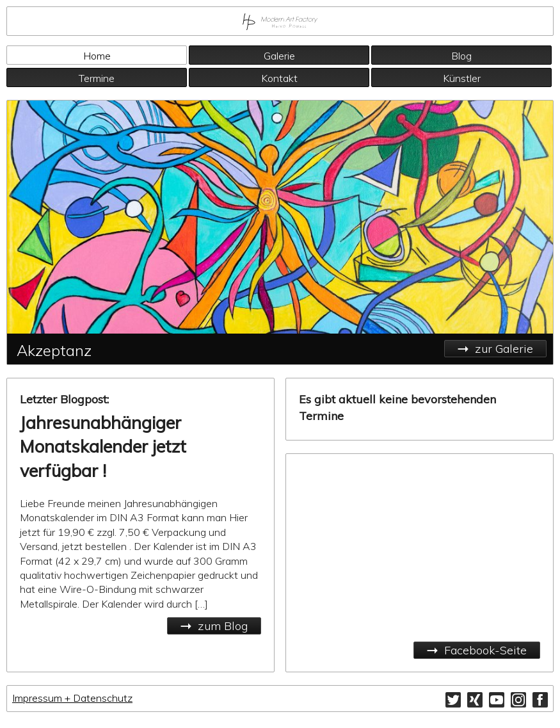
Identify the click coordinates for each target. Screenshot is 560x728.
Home (97, 56)
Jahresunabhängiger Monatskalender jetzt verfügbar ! (103, 447)
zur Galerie (504, 349)
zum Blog (223, 626)
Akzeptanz (54, 350)
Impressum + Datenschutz (72, 698)
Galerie (279, 56)
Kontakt (279, 78)
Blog (461, 56)
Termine (97, 78)
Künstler (462, 78)
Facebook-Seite (485, 650)
